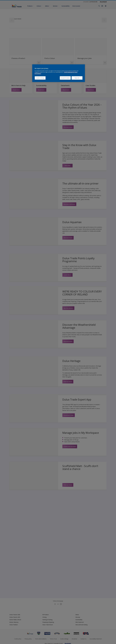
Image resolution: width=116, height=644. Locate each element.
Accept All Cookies (65, 78)
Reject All (77, 78)
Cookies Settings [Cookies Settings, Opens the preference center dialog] (40, 78)
